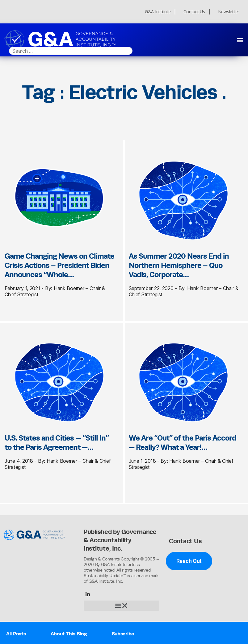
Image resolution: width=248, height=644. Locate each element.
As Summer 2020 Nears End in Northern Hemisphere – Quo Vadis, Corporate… (179, 265)
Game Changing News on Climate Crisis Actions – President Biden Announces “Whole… (59, 265)
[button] (240, 40)
